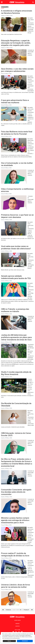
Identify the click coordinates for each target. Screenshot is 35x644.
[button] (2, 2)
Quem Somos (18, 620)
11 (23, 610)
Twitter (22, 632)
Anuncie (17, 624)
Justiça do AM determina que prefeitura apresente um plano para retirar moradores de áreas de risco (16, 337)
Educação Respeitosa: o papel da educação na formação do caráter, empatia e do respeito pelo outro (16, 43)
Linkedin (16, 632)
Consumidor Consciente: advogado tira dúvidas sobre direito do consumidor (16, 492)
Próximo (26, 610)
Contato (17, 626)
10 (20, 610)
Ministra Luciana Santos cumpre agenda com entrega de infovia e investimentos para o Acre (15, 520)
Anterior (8, 610)
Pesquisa (32, 1)
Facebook (13, 632)
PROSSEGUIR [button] (25, 641)
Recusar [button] (9, 641)
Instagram (19, 632)
